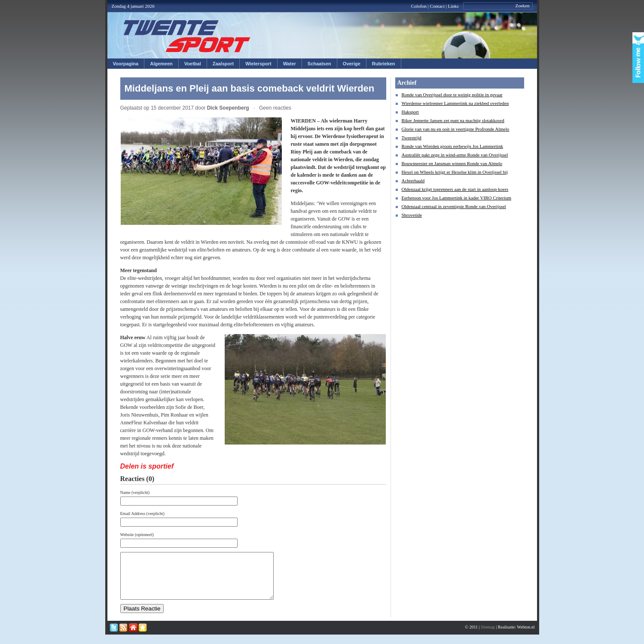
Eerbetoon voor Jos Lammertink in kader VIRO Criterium (457, 198)
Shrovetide (412, 215)
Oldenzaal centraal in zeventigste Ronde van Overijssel (454, 206)
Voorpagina (126, 64)
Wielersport (258, 64)
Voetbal (193, 64)
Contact (437, 6)
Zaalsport (223, 64)
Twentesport (187, 36)
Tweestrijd (412, 138)
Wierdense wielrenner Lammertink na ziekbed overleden (455, 103)
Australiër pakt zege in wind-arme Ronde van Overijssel (455, 155)
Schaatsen (319, 64)
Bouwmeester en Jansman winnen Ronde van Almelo (452, 163)
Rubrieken (384, 64)
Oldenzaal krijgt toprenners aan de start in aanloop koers (455, 189)
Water (290, 64)
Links (453, 6)
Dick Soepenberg (228, 108)
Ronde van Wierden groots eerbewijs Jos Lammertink (452, 146)
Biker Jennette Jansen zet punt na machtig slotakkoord (453, 120)
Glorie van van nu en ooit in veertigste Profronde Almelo (456, 129)
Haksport (410, 112)
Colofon (419, 6)
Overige (352, 64)
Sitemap (488, 636)
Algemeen (161, 64)
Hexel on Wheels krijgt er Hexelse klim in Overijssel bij (455, 172)
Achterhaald (413, 181)
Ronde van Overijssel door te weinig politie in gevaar (452, 95)
